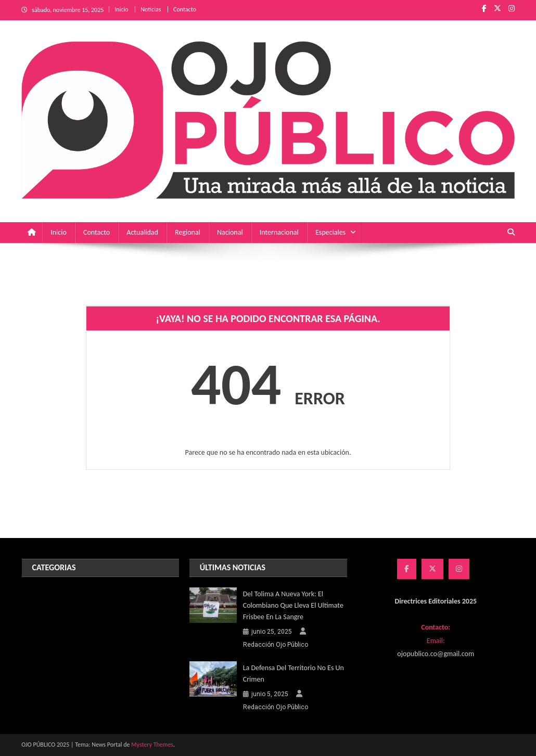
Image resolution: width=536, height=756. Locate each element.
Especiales (330, 232)
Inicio (121, 9)
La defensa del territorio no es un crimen (293, 674)
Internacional (279, 232)
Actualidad (142, 232)
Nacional (230, 232)
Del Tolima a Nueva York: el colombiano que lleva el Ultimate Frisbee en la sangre (293, 605)
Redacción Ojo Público (276, 645)
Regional (188, 232)
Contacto (185, 9)
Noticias (151, 9)
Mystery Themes (152, 745)
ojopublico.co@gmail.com (436, 654)
